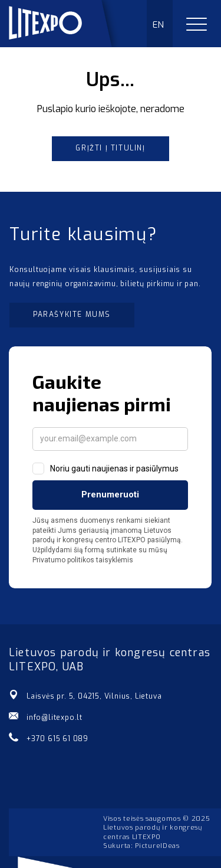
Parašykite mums (72, 315)
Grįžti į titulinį (110, 148)
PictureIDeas (157, 846)
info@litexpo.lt (55, 718)
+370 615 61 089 (57, 739)
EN (159, 25)
